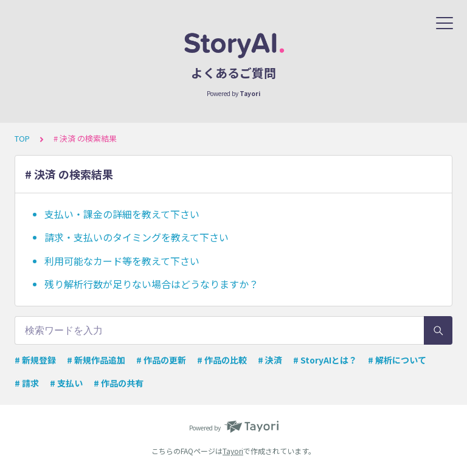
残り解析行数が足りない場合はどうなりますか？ (151, 284)
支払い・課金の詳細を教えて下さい (122, 214)
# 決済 (270, 360)
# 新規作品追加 (96, 360)
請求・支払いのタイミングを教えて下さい (137, 237)
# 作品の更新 (161, 360)
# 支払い (66, 383)
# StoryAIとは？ (325, 360)
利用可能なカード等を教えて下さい (122, 261)
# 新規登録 (35, 360)
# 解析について (397, 360)
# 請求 (27, 383)
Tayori (233, 451)
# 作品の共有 (119, 383)
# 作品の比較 (222, 360)
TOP (22, 138)
